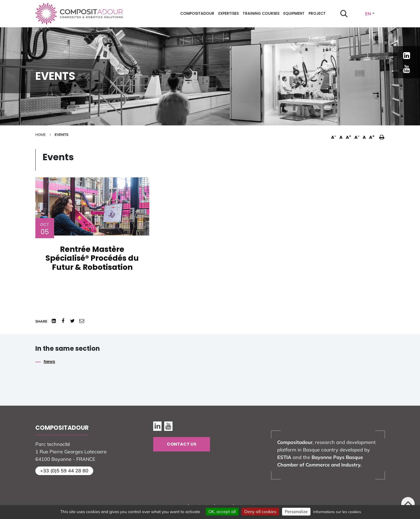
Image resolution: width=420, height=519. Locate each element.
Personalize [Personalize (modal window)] (296, 511)
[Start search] (344, 14)
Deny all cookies (260, 511)
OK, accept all (222, 511)
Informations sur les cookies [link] (337, 512)
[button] (380, 135)
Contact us (182, 444)
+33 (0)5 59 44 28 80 (64, 471)
